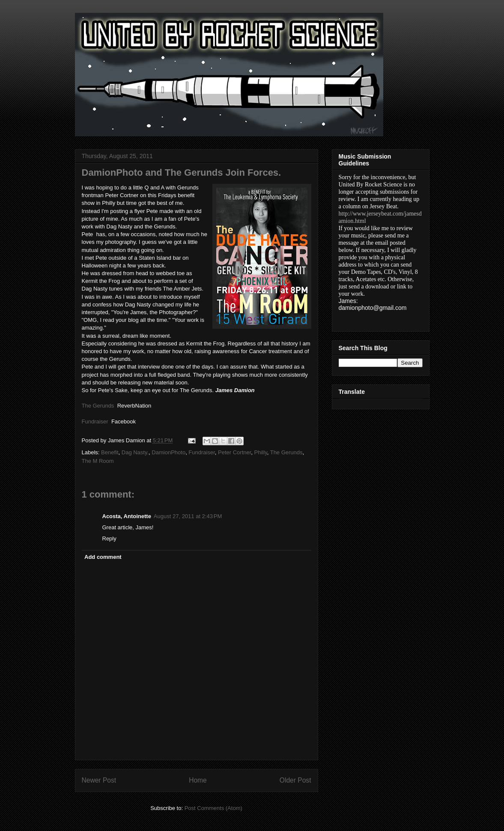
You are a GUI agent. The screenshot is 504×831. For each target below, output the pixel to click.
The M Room (98, 461)
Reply (109, 538)
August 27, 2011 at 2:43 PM (188, 516)
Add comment (103, 557)
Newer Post (99, 780)
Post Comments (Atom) (213, 808)
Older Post (295, 780)
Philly (261, 452)
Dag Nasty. (135, 452)
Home (198, 780)
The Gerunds (286, 452)
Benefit (110, 452)
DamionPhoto (168, 452)
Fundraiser (201, 452)
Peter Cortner (234, 452)
